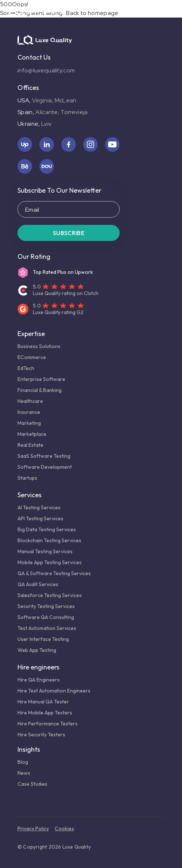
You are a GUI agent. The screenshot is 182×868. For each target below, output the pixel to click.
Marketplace (32, 434)
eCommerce (32, 357)
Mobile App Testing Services (50, 562)
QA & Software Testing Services (54, 573)
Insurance (29, 412)
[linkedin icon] (47, 144)
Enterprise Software (41, 379)
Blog (23, 762)
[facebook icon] (69, 144)
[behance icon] (25, 166)
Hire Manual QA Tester (43, 702)
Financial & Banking (40, 390)
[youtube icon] (112, 144)
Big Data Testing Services (47, 529)
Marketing (29, 423)
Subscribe (69, 233)
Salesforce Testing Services (51, 595)
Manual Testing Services (45, 551)
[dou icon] (47, 166)
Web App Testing (37, 650)
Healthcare (30, 401)
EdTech (26, 368)
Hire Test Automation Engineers (54, 691)
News (24, 773)
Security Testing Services (46, 606)
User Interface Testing (43, 639)
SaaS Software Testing (44, 456)
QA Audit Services (38, 584)
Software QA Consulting (46, 617)
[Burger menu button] (172, 10)
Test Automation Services (47, 628)
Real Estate (30, 445)
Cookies (64, 829)
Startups (27, 478)
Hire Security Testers (41, 735)
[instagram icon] (90, 144)
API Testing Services (40, 518)
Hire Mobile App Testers (45, 713)
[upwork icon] (25, 144)
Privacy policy (33, 829)
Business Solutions (39, 346)
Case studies (32, 784)
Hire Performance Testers (48, 724)
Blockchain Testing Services (49, 540)
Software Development (45, 467)
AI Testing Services (40, 507)
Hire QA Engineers (39, 680)
